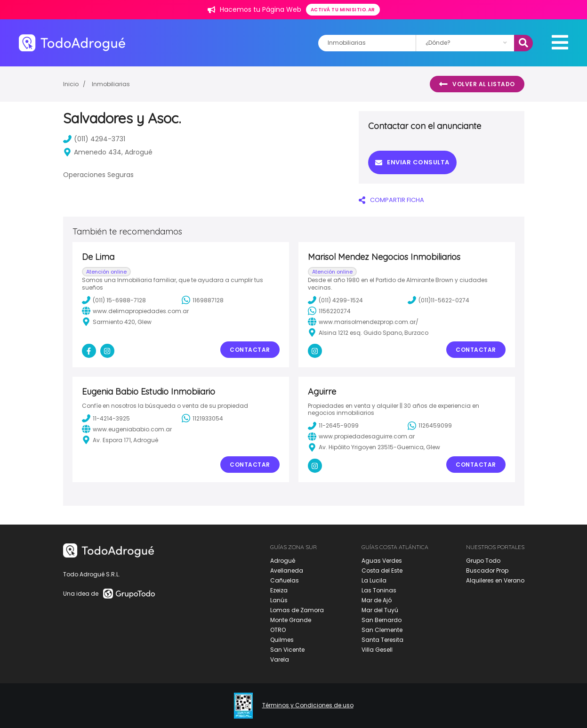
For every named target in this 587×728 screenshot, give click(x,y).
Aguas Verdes (382, 561)
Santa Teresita (382, 640)
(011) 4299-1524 (335, 300)
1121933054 (202, 418)
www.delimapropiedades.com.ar (135, 311)
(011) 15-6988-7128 (114, 300)
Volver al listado (477, 84)
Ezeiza (279, 590)
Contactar (250, 350)
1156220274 (329, 311)
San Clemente (382, 630)
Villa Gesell (377, 650)
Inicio (71, 84)
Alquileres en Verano (495, 580)
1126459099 (430, 426)
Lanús (279, 600)
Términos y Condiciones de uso (308, 705)
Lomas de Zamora (297, 610)
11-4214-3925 (106, 418)
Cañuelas (285, 580)
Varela (280, 659)
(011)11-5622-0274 (438, 300)
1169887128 (203, 300)
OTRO (278, 630)
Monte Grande (291, 620)
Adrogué (283, 561)
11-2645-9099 (333, 426)
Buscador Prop (487, 570)
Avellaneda (287, 570)
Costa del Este (382, 570)
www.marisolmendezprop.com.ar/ (363, 322)
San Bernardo (382, 620)
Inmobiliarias (111, 84)
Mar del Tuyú (380, 610)
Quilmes (282, 640)
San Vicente (287, 650)
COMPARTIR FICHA (391, 200)
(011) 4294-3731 (94, 139)
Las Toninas (379, 590)
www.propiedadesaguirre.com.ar (361, 437)
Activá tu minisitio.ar (343, 10)
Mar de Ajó (377, 600)
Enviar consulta (412, 162)
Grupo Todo (483, 561)
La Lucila (374, 580)
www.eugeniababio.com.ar (127, 429)
